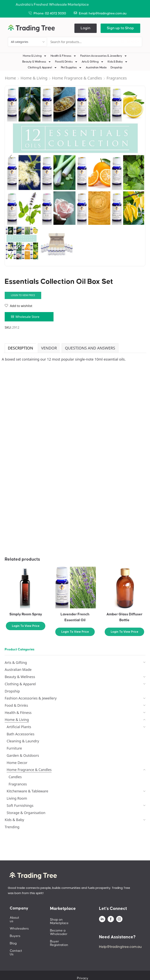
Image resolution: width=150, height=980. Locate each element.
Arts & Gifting (93, 62)
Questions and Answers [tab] (90, 348)
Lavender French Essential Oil (75, 617)
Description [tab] (20, 348)
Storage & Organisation (26, 813)
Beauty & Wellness (37, 62)
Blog (13, 940)
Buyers (15, 932)
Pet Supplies (71, 68)
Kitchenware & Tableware (27, 791)
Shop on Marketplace (66, 920)
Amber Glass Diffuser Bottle (124, 617)
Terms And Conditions (121, 971)
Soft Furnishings (20, 805)
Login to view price (23, 295)
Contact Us (18, 947)
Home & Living (35, 56)
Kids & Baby (118, 62)
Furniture (14, 748)
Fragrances (117, 78)
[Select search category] (28, 42)
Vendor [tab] (49, 348)
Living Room (17, 798)
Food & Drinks (66, 62)
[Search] (130, 42)
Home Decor (17, 763)
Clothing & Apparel (42, 68)
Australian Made (96, 67)
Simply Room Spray (26, 614)
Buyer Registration (64, 934)
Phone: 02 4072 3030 (50, 13)
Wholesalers (19, 925)
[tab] (20, 348)
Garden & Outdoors (23, 755)
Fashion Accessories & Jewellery (104, 56)
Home (10, 78)
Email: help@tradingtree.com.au (103, 13)
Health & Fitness (63, 56)
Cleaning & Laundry (23, 741)
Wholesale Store (27, 317)
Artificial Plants (19, 727)
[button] (86, 28)
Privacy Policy (90, 971)
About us (17, 918)
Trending (12, 827)
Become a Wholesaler (67, 927)
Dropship (116, 67)
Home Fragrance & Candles (77, 78)
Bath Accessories (21, 734)
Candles (15, 777)
